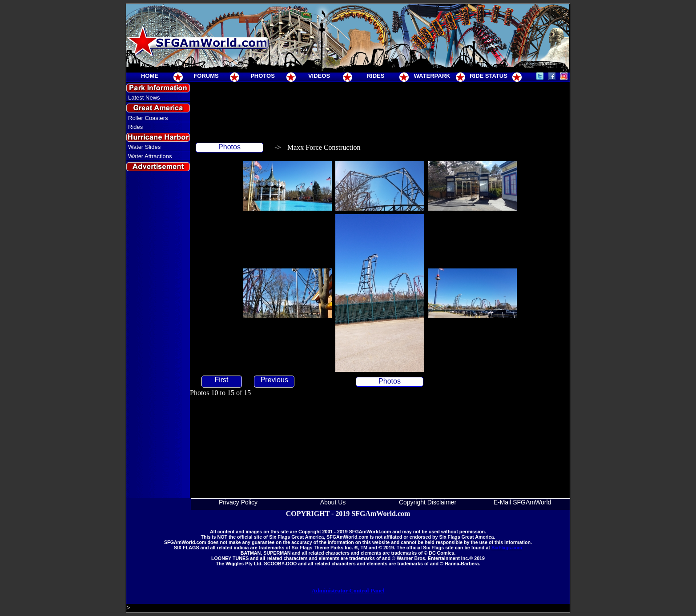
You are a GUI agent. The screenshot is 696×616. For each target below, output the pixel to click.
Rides (135, 127)
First (221, 380)
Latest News (144, 98)
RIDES (376, 76)
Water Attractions (150, 156)
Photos (229, 147)
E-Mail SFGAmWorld (523, 502)
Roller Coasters (148, 118)
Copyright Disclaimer (428, 502)
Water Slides (144, 147)
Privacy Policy (238, 502)
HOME (150, 76)
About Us (333, 502)
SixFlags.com (507, 548)
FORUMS (206, 76)
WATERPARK (432, 76)
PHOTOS (263, 76)
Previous (274, 380)
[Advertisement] (158, 335)
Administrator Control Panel (348, 590)
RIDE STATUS (489, 76)
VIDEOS (319, 76)
